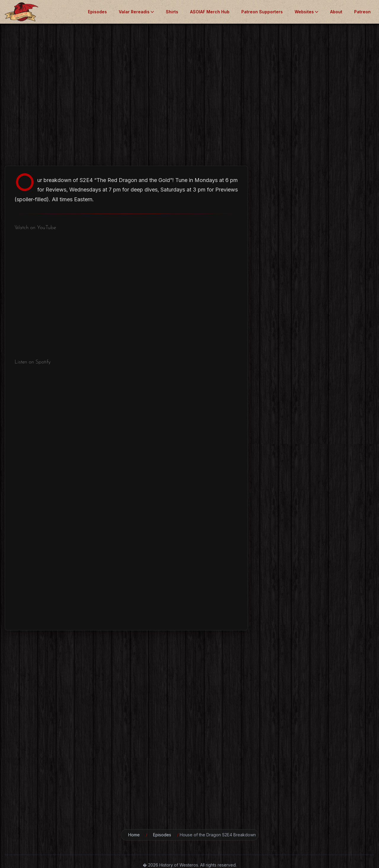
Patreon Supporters (262, 12)
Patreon (362, 12)
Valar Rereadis (136, 12)
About (336, 12)
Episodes (97, 12)
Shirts (172, 12)
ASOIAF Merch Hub (210, 12)
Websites (306, 12)
